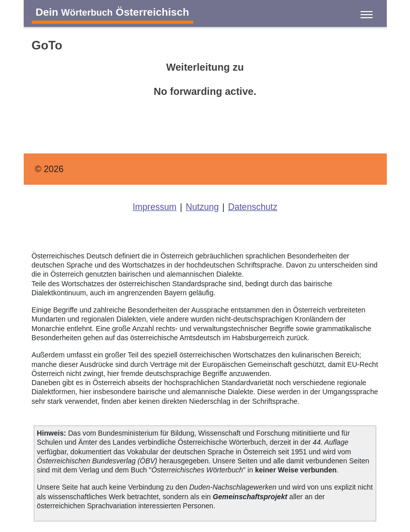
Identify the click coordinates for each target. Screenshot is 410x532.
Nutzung (202, 207)
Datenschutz (253, 207)
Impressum (155, 207)
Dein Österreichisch (112, 12)
